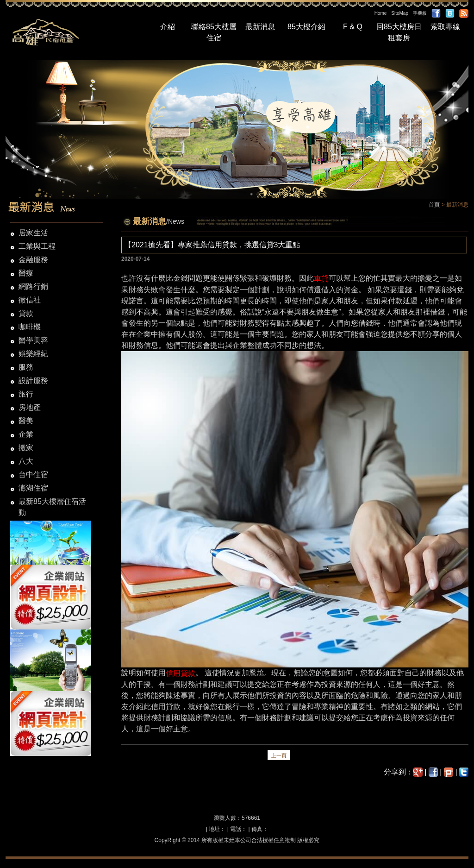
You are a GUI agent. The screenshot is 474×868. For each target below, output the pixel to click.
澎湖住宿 (33, 488)
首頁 (434, 205)
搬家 (26, 448)
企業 (26, 434)
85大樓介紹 (306, 27)
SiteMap (400, 13)
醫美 (26, 421)
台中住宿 (33, 475)
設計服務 (33, 381)
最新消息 (260, 27)
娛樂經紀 (33, 354)
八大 (26, 461)
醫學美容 (33, 340)
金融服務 (33, 260)
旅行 (26, 394)
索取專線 (445, 27)
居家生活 (33, 233)
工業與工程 (37, 246)
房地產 (30, 407)
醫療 (26, 273)
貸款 (26, 313)
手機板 (420, 13)
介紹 (168, 27)
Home (381, 13)
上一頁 (279, 755)
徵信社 (30, 300)
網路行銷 (33, 286)
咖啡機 (30, 327)
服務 (26, 367)
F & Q (353, 27)
